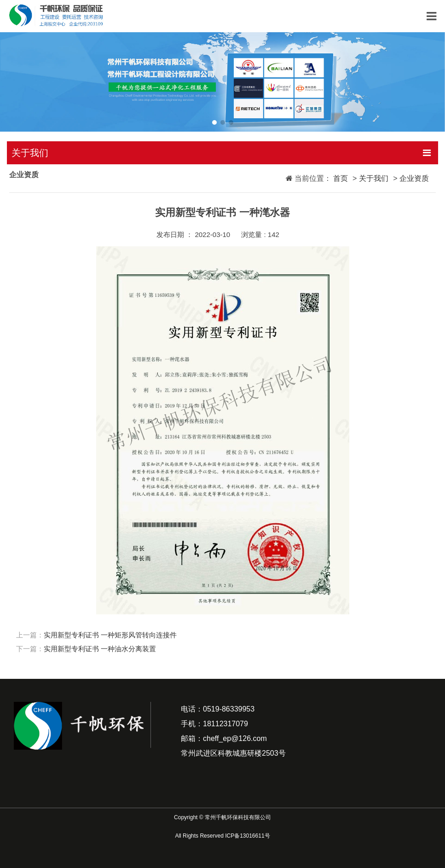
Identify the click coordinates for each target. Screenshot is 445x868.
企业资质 (414, 178)
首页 (340, 178)
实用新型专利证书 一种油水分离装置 (100, 649)
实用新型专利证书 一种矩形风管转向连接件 (110, 635)
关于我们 (374, 178)
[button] (214, 122)
